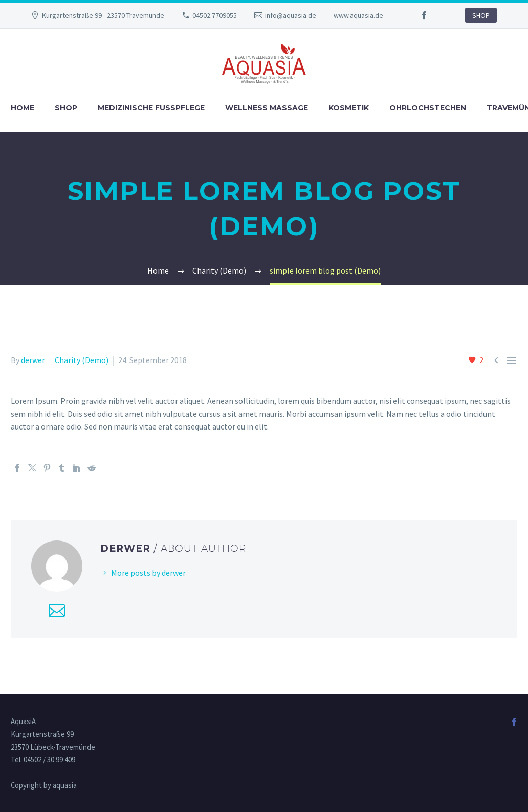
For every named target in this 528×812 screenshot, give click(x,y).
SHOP (481, 15)
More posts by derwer (148, 573)
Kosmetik (349, 108)
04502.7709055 (215, 15)
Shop (66, 108)
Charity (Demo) (82, 360)
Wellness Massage (267, 108)
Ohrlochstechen (428, 108)
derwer (33, 360)
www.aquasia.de (358, 15)
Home (23, 108)
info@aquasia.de (291, 15)
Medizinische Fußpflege (151, 108)
